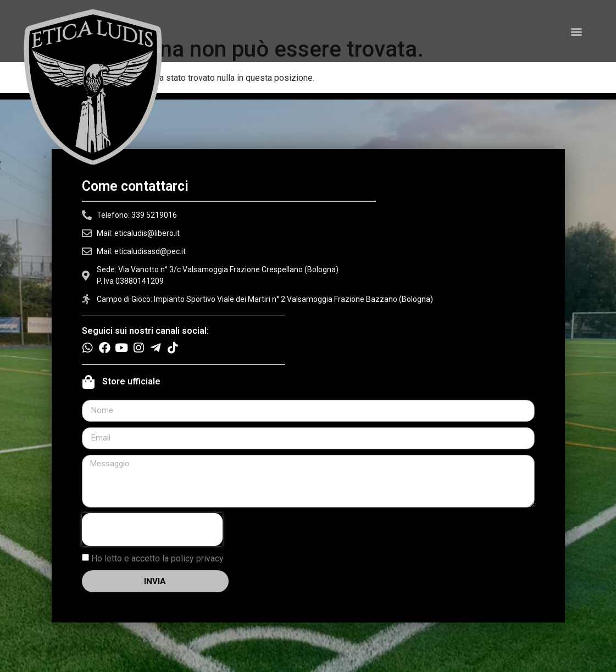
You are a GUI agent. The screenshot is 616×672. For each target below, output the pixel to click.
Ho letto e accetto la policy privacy (157, 558)
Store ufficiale (131, 381)
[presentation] (152, 530)
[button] (577, 31)
